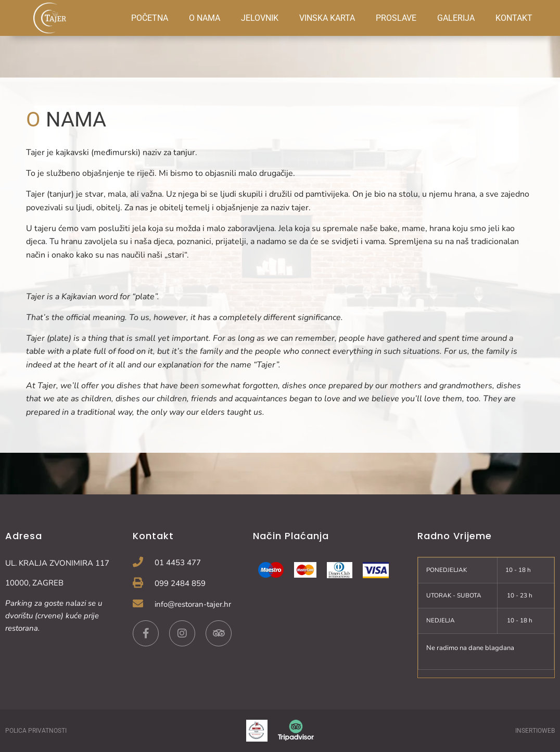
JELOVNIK (260, 18)
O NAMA (205, 18)
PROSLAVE (396, 18)
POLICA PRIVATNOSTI (36, 731)
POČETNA (150, 18)
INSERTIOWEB (535, 731)
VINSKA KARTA (327, 18)
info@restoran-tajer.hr (193, 604)
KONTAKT (514, 18)
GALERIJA (456, 18)
